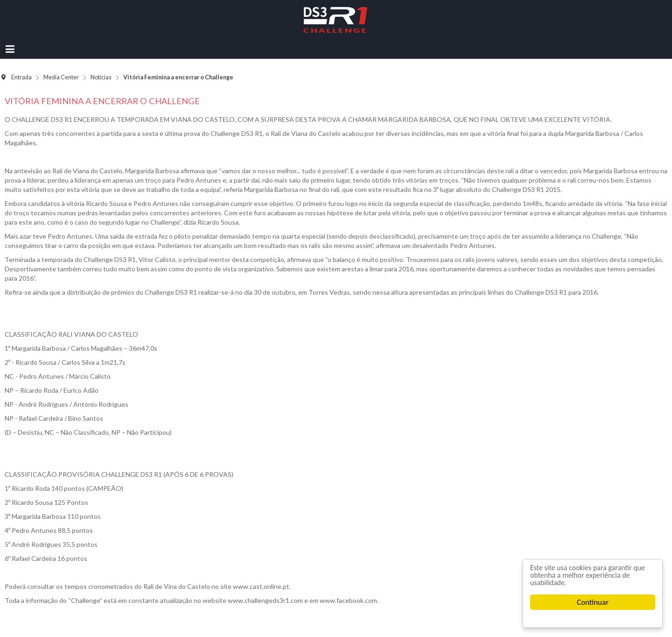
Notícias (101, 77)
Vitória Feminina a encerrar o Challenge (102, 101)
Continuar (593, 602)
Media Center (61, 77)
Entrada (21, 77)
